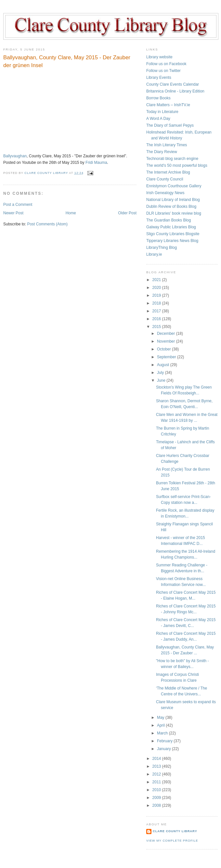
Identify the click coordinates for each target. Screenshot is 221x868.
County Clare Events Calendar (173, 84)
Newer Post (13, 213)
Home (71, 213)
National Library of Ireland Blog (173, 200)
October (164, 349)
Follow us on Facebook (166, 64)
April (161, 725)
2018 (157, 303)
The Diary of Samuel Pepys (170, 125)
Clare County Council (165, 179)
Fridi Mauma (96, 163)
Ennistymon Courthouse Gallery (174, 186)
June (162, 380)
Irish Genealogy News (165, 193)
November (167, 341)
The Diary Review (162, 152)
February (165, 741)
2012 (157, 774)
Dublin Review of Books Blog (171, 206)
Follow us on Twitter (163, 71)
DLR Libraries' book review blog (174, 213)
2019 (157, 295)
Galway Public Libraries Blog (171, 227)
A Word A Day (158, 119)
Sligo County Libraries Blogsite (173, 234)
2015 (157, 327)
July (161, 373)
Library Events (159, 78)
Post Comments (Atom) (47, 224)
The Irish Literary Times (167, 145)
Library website (159, 57)
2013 (157, 766)
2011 (157, 782)
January (164, 749)
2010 (157, 790)
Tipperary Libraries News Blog (172, 241)
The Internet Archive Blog (168, 172)
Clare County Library (175, 831)
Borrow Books (158, 98)
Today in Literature (162, 112)
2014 (157, 759)
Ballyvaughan (15, 156)
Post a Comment (18, 205)
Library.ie (154, 254)
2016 (157, 319)
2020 (157, 288)
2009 (157, 798)
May (161, 718)
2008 (157, 805)
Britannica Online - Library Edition (175, 91)
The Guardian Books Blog (169, 220)
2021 (157, 280)
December (167, 334)
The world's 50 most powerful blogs (177, 165)
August (164, 365)
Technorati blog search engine (172, 159)
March (163, 733)
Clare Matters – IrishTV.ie (168, 105)
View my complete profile (172, 841)
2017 (157, 311)
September (167, 357)
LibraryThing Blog (162, 248)
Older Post (127, 213)
